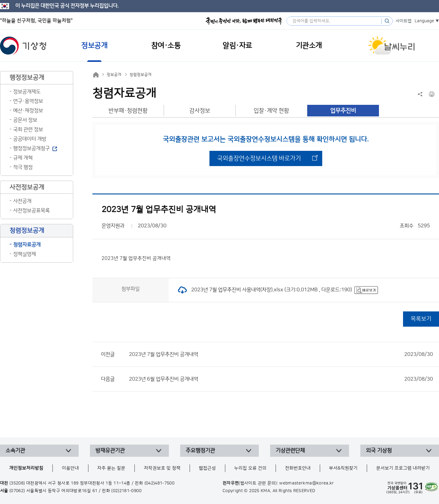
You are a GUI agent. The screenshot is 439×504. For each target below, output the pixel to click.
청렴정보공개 (141, 75)
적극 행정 (23, 167)
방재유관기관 (110, 451)
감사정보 (200, 111)
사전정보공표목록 (31, 211)
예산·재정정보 (28, 111)
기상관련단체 (290, 451)
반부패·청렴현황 (128, 111)
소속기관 (15, 451)
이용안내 (70, 468)
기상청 (23, 46)
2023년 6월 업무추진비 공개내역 (281, 379)
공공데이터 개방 (30, 139)
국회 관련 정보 (28, 130)
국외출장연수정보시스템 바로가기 (259, 158)
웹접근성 (207, 468)
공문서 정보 (25, 120)
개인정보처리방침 (26, 468)
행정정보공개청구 (31, 148)
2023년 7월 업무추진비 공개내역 (281, 354)
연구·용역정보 (28, 101)
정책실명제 (25, 254)
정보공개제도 (27, 92)
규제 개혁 (23, 158)
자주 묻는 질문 (111, 468)
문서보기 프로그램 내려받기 (403, 468)
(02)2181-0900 (126, 491)
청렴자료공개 (27, 245)
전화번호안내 (298, 468)
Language (424, 21)
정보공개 (114, 75)
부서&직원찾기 (343, 468)
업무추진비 (343, 111)
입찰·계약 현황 (271, 111)
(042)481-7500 (160, 483)
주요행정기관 (200, 451)
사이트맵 (404, 21)
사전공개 (22, 201)
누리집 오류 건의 (250, 468)
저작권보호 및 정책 (162, 468)
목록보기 (421, 319)
